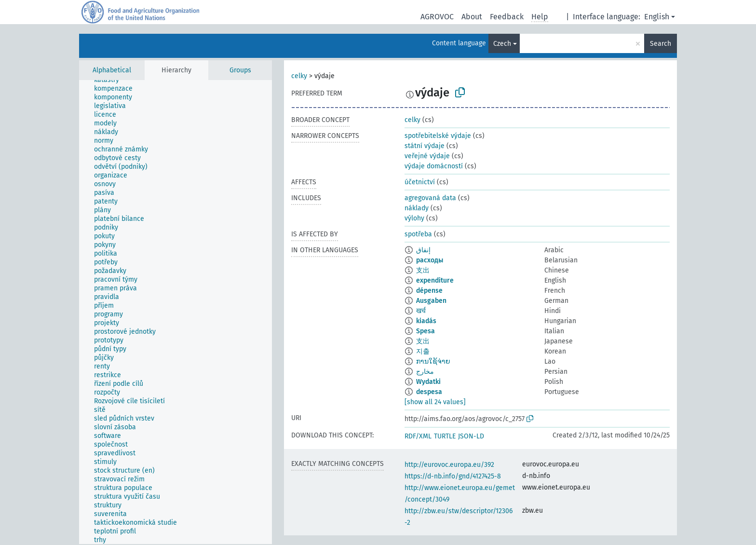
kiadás (426, 321)
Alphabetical (112, 70)
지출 (423, 351)
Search (661, 44)
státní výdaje (425, 146)
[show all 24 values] (435, 402)
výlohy (414, 218)
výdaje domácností (434, 166)
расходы (430, 260)
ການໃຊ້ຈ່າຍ (433, 361)
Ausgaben (431, 301)
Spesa (425, 331)
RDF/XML (418, 436)
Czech (502, 44)
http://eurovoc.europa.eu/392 (449, 465)
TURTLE (445, 436)
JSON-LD (471, 436)
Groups (240, 70)
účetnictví (420, 182)
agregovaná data (430, 198)
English (657, 17)
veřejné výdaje (427, 156)
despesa (429, 392)
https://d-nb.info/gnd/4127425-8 (453, 476)
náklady (417, 208)
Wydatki (428, 382)
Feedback (507, 17)
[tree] (175, 312)
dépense (429, 291)
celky (299, 76)
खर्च (421, 311)
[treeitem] (111, 80)
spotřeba (418, 234)
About (472, 17)
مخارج (425, 372)
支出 (423, 270)
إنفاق (423, 250)
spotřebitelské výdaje (438, 136)
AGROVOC (437, 17)
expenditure (435, 280)
